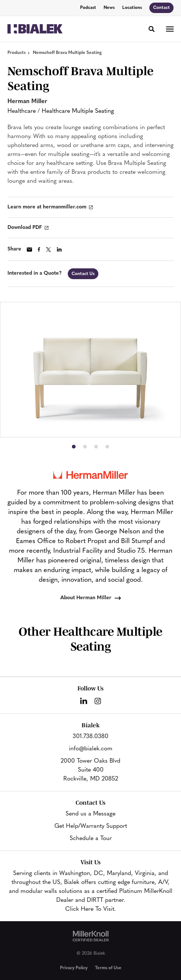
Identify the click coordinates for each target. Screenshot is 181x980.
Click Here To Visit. (90, 909)
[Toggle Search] (152, 29)
